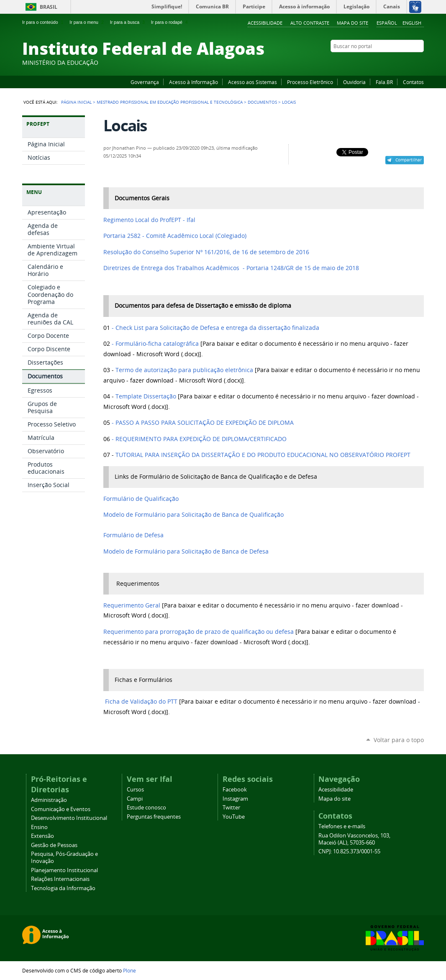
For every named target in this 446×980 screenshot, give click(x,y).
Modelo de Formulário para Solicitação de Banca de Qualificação (194, 515)
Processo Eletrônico (310, 82)
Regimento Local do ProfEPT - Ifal (150, 220)
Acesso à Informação (194, 82)
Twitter (409, 62)
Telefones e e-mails (342, 826)
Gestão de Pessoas (54, 845)
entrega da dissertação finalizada (217, 328)
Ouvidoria (354, 82)
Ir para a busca (128, 22)
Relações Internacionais (60, 879)
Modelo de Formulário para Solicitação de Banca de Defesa (186, 551)
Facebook (378, 62)
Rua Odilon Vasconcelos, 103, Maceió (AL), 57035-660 (354, 839)
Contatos (413, 82)
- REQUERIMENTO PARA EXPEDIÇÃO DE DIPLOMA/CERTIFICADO (198, 439)
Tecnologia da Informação (63, 888)
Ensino (39, 827)
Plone (129, 970)
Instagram (399, 62)
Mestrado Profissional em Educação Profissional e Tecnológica (170, 102)
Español (387, 23)
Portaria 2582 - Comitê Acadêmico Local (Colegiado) (175, 236)
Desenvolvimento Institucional (69, 818)
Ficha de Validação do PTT (141, 702)
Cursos (135, 790)
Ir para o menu (87, 22)
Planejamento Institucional (64, 870)
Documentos (262, 102)
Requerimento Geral (132, 605)
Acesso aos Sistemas (252, 82)
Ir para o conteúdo (44, 22)
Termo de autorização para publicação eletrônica (184, 370)
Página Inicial (76, 102)
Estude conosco (146, 808)
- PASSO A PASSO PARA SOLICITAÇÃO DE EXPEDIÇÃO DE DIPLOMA (203, 423)
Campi (135, 799)
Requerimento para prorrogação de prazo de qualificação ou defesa (199, 632)
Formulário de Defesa (133, 535)
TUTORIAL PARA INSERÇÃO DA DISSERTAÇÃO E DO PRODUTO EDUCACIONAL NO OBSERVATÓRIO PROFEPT (263, 455)
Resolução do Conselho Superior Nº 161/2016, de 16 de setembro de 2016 (206, 252)
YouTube (388, 62)
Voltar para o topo (399, 740)
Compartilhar (409, 160)
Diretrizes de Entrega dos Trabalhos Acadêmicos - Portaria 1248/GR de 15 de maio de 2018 (231, 268)
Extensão (42, 836)
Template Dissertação (146, 396)
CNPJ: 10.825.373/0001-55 (349, 851)
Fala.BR (384, 82)
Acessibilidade (265, 23)
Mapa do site (352, 23)
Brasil (49, 7)
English (412, 23)
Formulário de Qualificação (141, 499)
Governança (145, 82)
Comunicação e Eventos (61, 809)
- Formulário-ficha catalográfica (154, 344)
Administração (49, 800)
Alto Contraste (310, 23)
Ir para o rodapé (170, 22)
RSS (420, 62)
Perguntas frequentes (154, 817)
